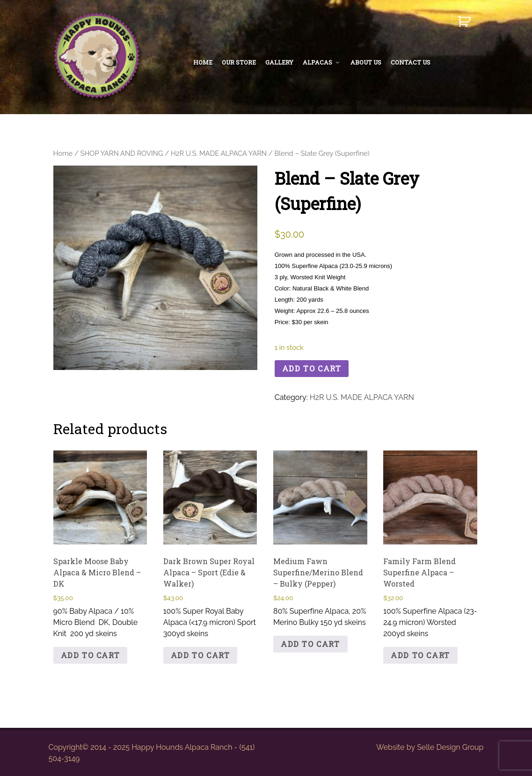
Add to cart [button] (91, 655)
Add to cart (312, 368)
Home (63, 153)
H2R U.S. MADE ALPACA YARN (219, 153)
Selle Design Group (450, 747)
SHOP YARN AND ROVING (122, 153)
